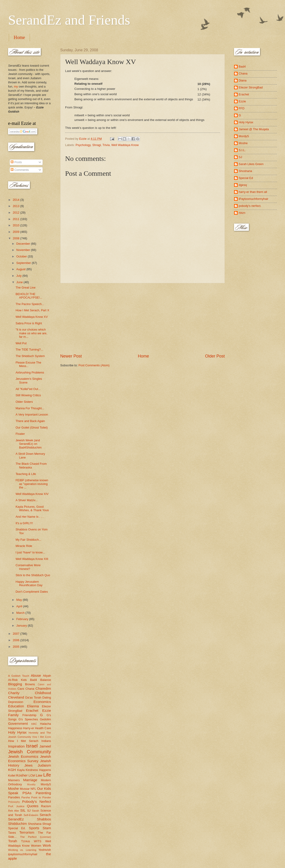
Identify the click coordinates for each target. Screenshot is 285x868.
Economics (42, 702)
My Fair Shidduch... (28, 540)
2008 (16, 238)
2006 (16, 640)
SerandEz (16, 819)
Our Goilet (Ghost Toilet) (32, 427)
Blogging (15, 684)
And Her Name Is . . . (29, 517)
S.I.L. (242, 150)
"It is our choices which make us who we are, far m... (31, 333)
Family (13, 715)
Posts (16, 162)
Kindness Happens (38, 770)
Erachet (32, 710)
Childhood (43, 693)
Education (16, 706)
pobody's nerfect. (250, 206)
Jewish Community (30, 752)
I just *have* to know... (30, 552)
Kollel (12, 775)
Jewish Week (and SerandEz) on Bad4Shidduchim (28, 444)
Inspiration (16, 746)
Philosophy (14, 802)
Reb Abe (14, 811)
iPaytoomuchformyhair (253, 199)
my (16, 86)
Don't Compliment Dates (32, 592)
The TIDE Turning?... (29, 349)
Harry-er (29, 728)
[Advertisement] (142, 318)
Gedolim (45, 719)
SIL (23, 810)
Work (47, 845)
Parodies (14, 797)
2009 (16, 232)
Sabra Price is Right (29, 323)
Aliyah (47, 676)
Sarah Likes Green (251, 164)
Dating (47, 697)
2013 (16, 206)
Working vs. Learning (22, 850)
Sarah (36, 811)
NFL (33, 789)
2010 (16, 225)
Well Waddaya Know (125, 145)
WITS (38, 841)
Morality (31, 785)
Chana (30, 689)
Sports (34, 828)
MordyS (46, 784)
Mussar (25, 789)
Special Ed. (17, 828)
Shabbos (44, 819)
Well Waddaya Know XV (32, 317)
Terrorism (27, 832)
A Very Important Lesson (32, 414)
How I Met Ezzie (42, 737)
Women (36, 846)
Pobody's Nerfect (37, 801)
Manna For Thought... (30, 408)
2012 (16, 213)
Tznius (25, 841)
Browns (30, 684)
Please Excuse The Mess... (28, 364)
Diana (243, 80)
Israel (32, 746)
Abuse (36, 675)
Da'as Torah (33, 697)
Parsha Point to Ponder (36, 797)
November (24, 250)
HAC (34, 724)
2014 (16, 200)
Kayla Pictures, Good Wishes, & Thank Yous (32, 508)
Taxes (12, 833)
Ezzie (47, 710)
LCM (32, 775)
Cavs (21, 689)
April (20, 606)
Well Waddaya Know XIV (32, 494)
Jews (28, 765)
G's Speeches (28, 719)
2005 (16, 647)
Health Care (43, 728)
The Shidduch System (30, 356)
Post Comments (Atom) (94, 365)
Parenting (43, 793)
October (22, 256)
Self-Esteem (31, 815)
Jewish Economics (23, 756)
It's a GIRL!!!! (24, 523)
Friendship (29, 715)
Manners (14, 780)
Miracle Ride (24, 546)
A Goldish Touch (19, 676)
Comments (20, 170)
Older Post (215, 356)
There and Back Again (30, 421)
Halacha (46, 724)
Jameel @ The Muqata (254, 129)
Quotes (33, 806)
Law (39, 775)
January (22, 626)
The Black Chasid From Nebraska (31, 465)
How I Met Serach (23, 741)
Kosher (22, 775)
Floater (20, 434)
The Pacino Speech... (30, 304)
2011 (16, 219)
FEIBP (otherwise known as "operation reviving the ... (32, 484)
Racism (46, 806)
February (23, 619)
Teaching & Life (26, 474)
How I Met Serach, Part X (32, 310)
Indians (46, 741)
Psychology (83, 145)
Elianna (33, 706)
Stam (47, 828)
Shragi (97, 145)
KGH (12, 770)
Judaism (44, 765)
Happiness (15, 728)
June (20, 282)
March (21, 613)
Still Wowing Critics (28, 395)
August (21, 269)
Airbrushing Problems (30, 372)
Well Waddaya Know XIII (32, 559)
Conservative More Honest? (28, 567)
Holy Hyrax (17, 732)
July (19, 276)
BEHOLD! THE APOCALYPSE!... (29, 296)
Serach (45, 815)
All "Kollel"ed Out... (28, 389)
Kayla (21, 770)
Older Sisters (24, 402)
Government (18, 723)
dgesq (243, 185)
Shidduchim (17, 824)
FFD (242, 108)
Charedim (43, 688)
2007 (16, 634)
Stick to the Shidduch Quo (33, 575)
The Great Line (25, 288)
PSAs (27, 793)
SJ (29, 811)
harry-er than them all (253, 192)
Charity (14, 693)
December (24, 244)
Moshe (13, 788)
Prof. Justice (16, 806)
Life (47, 775)
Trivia (106, 145)
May (19, 600)
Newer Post (71, 356)
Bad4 (33, 680)
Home (19, 37)
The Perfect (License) (36, 837)
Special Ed (246, 178)
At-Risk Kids (17, 680)
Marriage (30, 780)
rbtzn (242, 213)
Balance (46, 680)
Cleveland (16, 697)
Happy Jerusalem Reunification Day (29, 583)
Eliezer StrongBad (251, 87)
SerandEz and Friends (69, 20)
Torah (13, 841)
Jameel (45, 746)
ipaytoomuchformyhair (23, 854)
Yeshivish (45, 850)
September (24, 263)
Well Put (21, 343)
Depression (16, 702)
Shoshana (35, 824)
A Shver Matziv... (27, 500)
